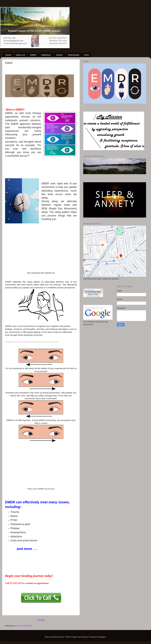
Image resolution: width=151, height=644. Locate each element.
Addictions (46, 55)
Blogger (103, 637)
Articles (59, 55)
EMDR (33, 55)
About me (21, 55)
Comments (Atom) (24, 626)
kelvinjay (84, 637)
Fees (87, 55)
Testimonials (73, 55)
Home (8, 55)
